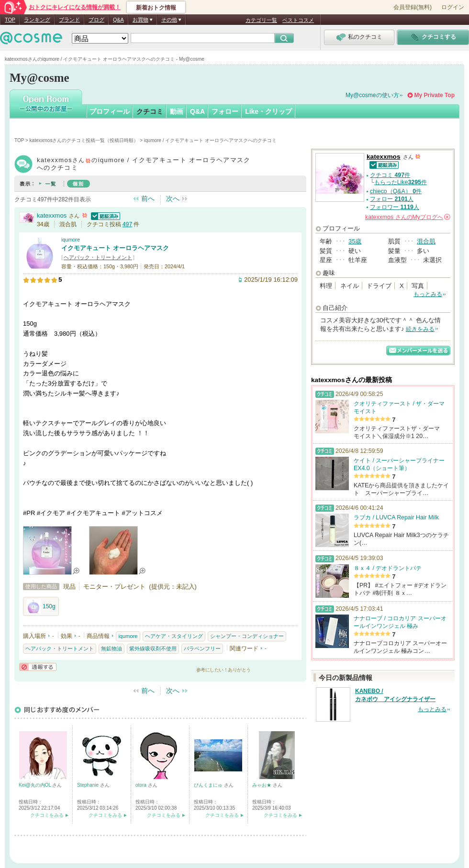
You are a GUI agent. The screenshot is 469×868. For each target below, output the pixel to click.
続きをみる (420, 329)
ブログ (96, 20)
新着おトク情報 (156, 8)
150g (41, 606)
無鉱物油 (112, 648)
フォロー (225, 111)
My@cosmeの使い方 (372, 95)
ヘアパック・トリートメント (98, 257)
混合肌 (426, 241)
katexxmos (52, 215)
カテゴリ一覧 (261, 20)
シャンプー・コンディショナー (247, 636)
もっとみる (428, 294)
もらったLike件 (401, 182)
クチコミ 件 (390, 175)
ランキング (37, 20)
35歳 (355, 241)
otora (142, 785)
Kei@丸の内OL (35, 785)
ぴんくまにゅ (209, 785)
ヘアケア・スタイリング (174, 636)
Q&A (118, 20)
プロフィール (110, 111)
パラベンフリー (202, 648)
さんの (408, 217)
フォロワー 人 (395, 207)
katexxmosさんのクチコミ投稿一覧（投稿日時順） (84, 140)
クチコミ (150, 111)
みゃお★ (262, 785)
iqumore (71, 240)
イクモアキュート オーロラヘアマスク (115, 248)
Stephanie (89, 785)
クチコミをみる (47, 815)
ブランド (69, 20)
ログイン (453, 7)
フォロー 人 (392, 199)
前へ (148, 198)
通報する (38, 667)
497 (128, 224)
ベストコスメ (298, 20)
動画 (177, 111)
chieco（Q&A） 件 (396, 191)
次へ (173, 198)
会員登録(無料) (413, 7)
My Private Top (435, 95)
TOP (10, 20)
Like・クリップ (268, 111)
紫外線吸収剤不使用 (153, 648)
